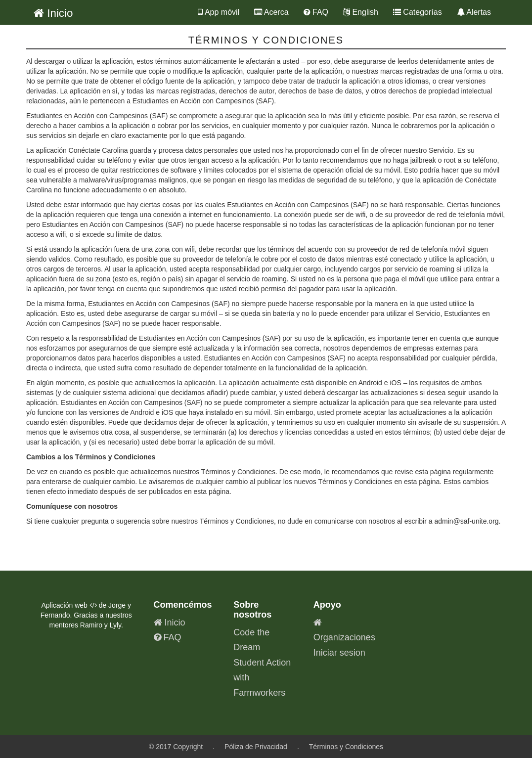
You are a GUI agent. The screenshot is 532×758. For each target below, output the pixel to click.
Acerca (271, 12)
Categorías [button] (418, 12)
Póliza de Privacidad (256, 747)
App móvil (219, 12)
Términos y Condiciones (346, 747)
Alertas (474, 12)
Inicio (53, 13)
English (361, 12)
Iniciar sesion (339, 653)
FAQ (316, 12)
